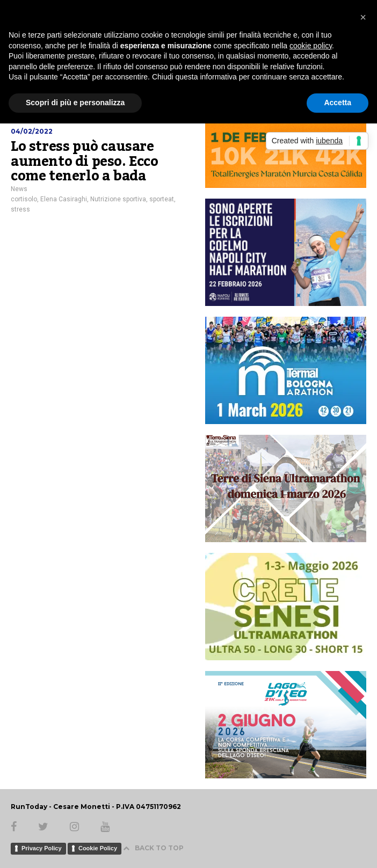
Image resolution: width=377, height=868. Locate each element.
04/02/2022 (32, 131)
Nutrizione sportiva (118, 199)
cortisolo (24, 199)
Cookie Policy (98, 848)
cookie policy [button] (311, 46)
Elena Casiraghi (64, 199)
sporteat (162, 199)
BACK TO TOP (153, 848)
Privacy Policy (42, 848)
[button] (363, 17)
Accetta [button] (338, 103)
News (19, 189)
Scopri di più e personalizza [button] (75, 103)
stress (20, 209)
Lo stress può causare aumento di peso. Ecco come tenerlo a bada (85, 161)
